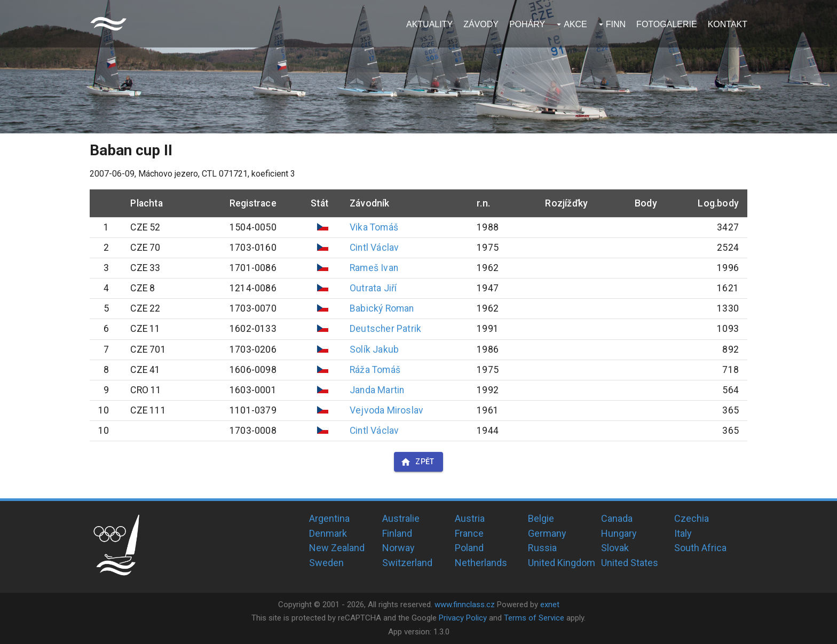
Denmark (328, 533)
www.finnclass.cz (465, 605)
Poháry (527, 24)
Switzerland (407, 563)
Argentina (329, 518)
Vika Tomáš (374, 227)
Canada (617, 518)
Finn (616, 24)
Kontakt (728, 24)
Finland (397, 533)
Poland (469, 548)
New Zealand (337, 548)
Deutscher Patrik (385, 329)
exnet (550, 605)
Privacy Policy (463, 618)
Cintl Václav (374, 248)
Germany (547, 533)
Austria (470, 518)
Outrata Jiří (373, 288)
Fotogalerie (667, 24)
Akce (575, 24)
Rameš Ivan (374, 268)
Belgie (541, 518)
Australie (401, 518)
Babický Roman (382, 308)
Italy (683, 533)
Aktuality (429, 24)
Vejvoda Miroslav (386, 410)
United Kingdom (562, 563)
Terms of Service (534, 618)
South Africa (700, 548)
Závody (481, 24)
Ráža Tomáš (375, 370)
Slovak (615, 548)
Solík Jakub (374, 349)
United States (630, 563)
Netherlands (481, 563)
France (469, 533)
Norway (398, 548)
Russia (542, 548)
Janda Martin (377, 390)
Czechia (692, 518)
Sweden (326, 563)
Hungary (619, 533)
